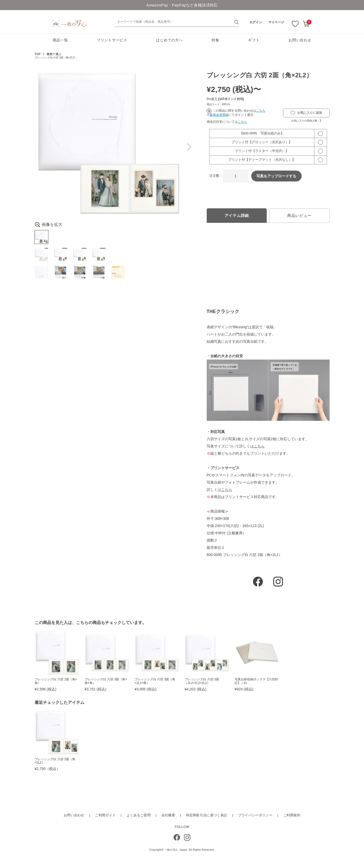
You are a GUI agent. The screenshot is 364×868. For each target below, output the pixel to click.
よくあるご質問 (139, 816)
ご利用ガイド (105, 816)
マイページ (276, 22)
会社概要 (168, 816)
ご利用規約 (292, 816)
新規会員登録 (219, 115)
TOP (38, 54)
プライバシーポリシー (255, 816)
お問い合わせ (300, 40)
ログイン (256, 22)
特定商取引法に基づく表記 (207, 816)
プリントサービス (112, 40)
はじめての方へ (169, 40)
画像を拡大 (49, 225)
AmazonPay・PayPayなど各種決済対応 (182, 5)
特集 (215, 40)
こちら (261, 111)
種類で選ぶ (54, 54)
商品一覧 (60, 40)
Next (187, 147)
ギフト (254, 40)
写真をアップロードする (276, 176)
